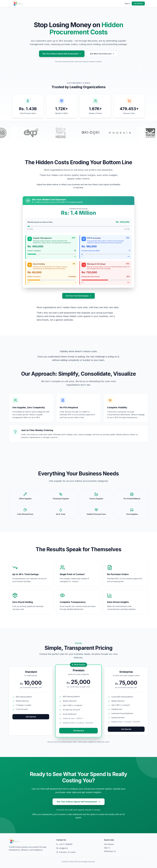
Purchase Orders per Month (91, 251)
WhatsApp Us (110, 851)
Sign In (127, 3)
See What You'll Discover (102, 54)
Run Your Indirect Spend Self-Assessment (62, 54)
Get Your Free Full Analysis (78, 296)
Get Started (138, 3)
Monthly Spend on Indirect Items (40, 222)
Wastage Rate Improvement (91, 277)
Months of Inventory (34, 277)
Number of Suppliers (34, 251)
